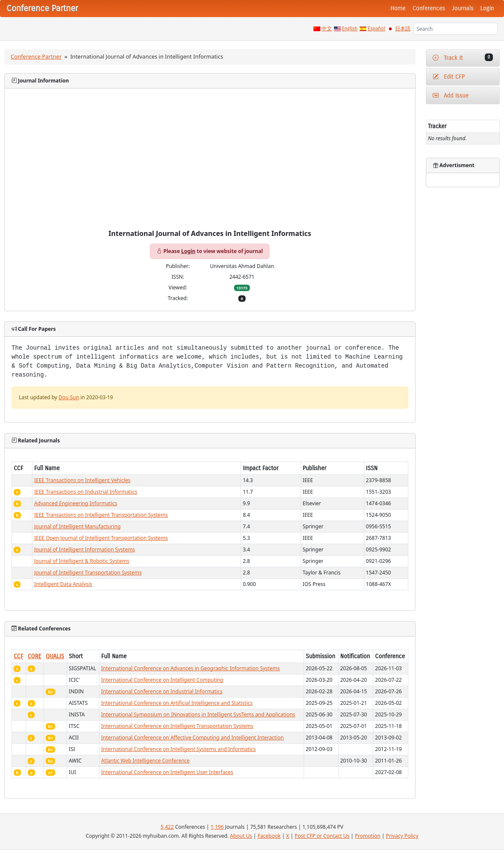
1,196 (217, 827)
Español (376, 29)
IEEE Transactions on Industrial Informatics (86, 492)
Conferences (429, 8)
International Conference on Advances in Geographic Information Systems (190, 668)
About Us (241, 836)
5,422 (167, 827)
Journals (463, 8)
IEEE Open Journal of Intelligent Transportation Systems (101, 538)
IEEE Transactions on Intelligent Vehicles (82, 480)
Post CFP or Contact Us (322, 836)
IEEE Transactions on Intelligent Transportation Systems (101, 515)
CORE (35, 656)
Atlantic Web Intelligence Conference (145, 761)
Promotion (368, 836)
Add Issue (451, 96)
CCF (19, 656)
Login (487, 8)
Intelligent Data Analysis (63, 584)
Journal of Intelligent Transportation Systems (88, 573)
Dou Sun (69, 397)
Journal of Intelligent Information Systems (85, 549)
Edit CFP (449, 77)
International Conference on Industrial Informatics (162, 691)
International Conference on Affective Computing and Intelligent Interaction (193, 738)
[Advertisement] (210, 165)
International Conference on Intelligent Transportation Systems (177, 726)
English (350, 29)
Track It (463, 57)
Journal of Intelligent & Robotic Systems (82, 561)
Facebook (269, 836)
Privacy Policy (402, 836)
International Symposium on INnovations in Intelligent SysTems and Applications (198, 714)
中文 (327, 29)
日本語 (403, 29)
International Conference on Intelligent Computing (162, 680)
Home (398, 8)
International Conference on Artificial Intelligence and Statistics (177, 703)
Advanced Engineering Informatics (76, 503)
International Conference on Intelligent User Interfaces (167, 772)
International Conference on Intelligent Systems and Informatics (179, 749)
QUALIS (55, 656)
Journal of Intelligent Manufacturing (77, 526)
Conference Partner (36, 56)
